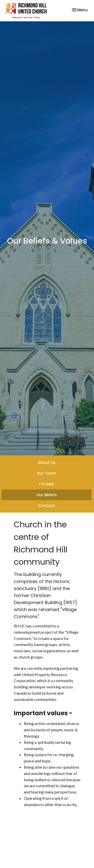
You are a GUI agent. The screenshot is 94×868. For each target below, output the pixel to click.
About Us (47, 462)
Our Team (46, 473)
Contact (47, 506)
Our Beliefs (47, 495)
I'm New (46, 484)
